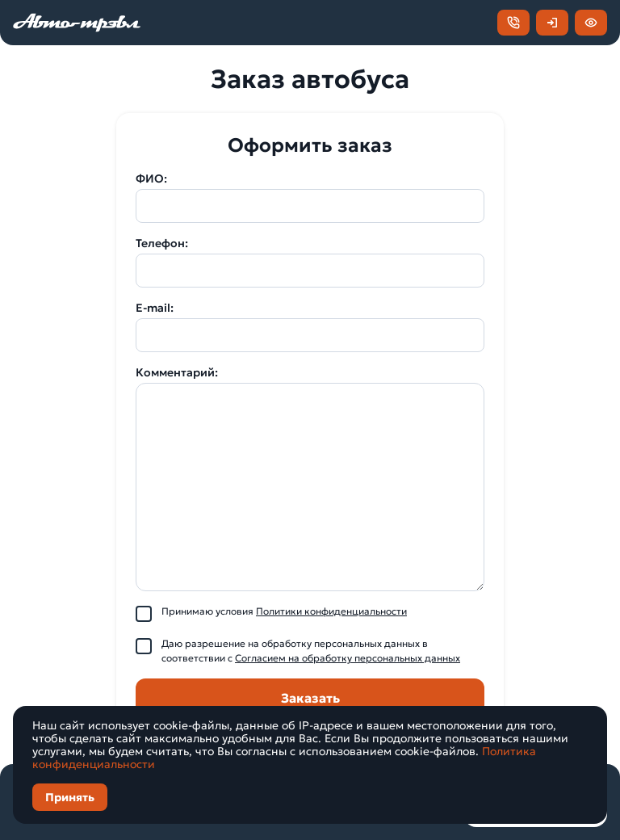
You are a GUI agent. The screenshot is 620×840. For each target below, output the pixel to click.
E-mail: (155, 308)
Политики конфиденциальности (331, 611)
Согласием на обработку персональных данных (348, 658)
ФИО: (151, 178)
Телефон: (162, 243)
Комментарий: (177, 372)
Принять (70, 797)
